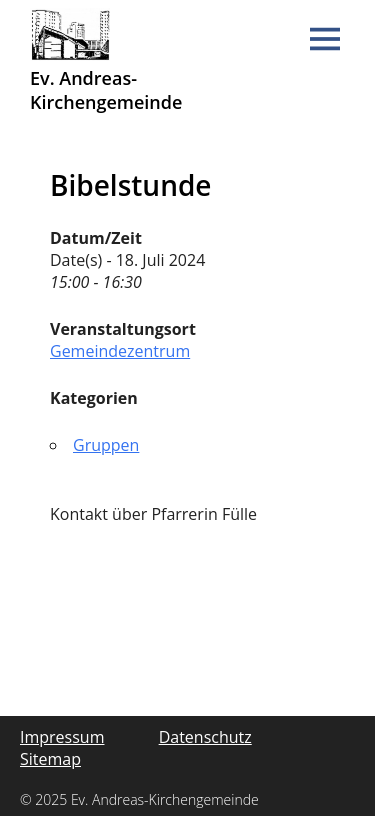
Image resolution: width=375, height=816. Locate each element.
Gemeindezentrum (120, 351)
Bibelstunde (130, 185)
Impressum (62, 737)
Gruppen (106, 445)
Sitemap (50, 759)
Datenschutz (205, 737)
